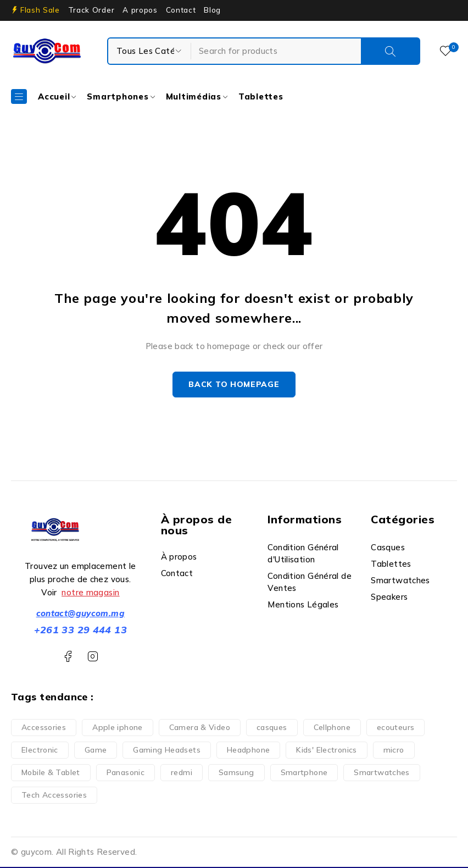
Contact (181, 10)
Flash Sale (40, 10)
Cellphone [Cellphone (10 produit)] (332, 728)
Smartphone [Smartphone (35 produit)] (304, 773)
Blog (212, 10)
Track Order (91, 10)
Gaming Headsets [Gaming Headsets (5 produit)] (167, 751)
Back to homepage (234, 385)
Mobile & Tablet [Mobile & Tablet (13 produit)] (51, 773)
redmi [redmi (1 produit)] (182, 773)
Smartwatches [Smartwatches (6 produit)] (382, 773)
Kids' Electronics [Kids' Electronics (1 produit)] (326, 751)
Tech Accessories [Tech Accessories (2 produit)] (54, 796)
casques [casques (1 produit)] (272, 728)
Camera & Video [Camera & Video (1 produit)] (200, 728)
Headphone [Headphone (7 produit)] (248, 751)
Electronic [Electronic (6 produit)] (40, 751)
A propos (140, 10)
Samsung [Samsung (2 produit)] (236, 773)
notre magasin (90, 593)
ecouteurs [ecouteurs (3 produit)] (395, 728)
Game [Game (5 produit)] (96, 751)
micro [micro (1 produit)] (394, 751)
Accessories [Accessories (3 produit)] (44, 728)
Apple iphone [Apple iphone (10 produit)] (118, 728)
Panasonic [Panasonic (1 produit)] (126, 773)
